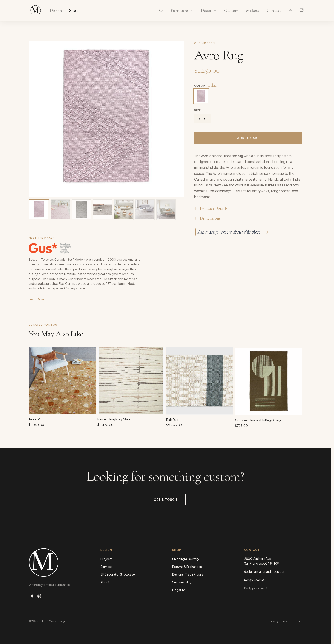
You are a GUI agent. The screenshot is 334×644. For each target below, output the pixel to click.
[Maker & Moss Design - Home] (58, 563)
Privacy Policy (278, 621)
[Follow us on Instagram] (31, 596)
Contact (274, 11)
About (105, 582)
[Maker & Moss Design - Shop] (36, 10)
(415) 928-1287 (255, 580)
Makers (252, 11)
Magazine (179, 590)
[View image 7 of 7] (166, 210)
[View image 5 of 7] (124, 210)
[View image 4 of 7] (103, 210)
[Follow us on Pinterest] (39, 596)
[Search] (161, 11)
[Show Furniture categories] (191, 10)
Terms (298, 621)
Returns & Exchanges (187, 567)
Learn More (36, 301)
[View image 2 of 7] (61, 210)
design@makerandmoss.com (265, 571)
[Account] (291, 10)
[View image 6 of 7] (145, 210)
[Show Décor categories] (215, 10)
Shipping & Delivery (186, 559)
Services (106, 567)
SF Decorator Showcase (118, 574)
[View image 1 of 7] (39, 210)
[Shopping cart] (302, 10)
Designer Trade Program (189, 574)
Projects (106, 559)
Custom (231, 11)
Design (56, 11)
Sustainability (182, 582)
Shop (74, 11)
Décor (206, 11)
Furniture (179, 11)
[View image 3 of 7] (82, 210)
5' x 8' (202, 119)
